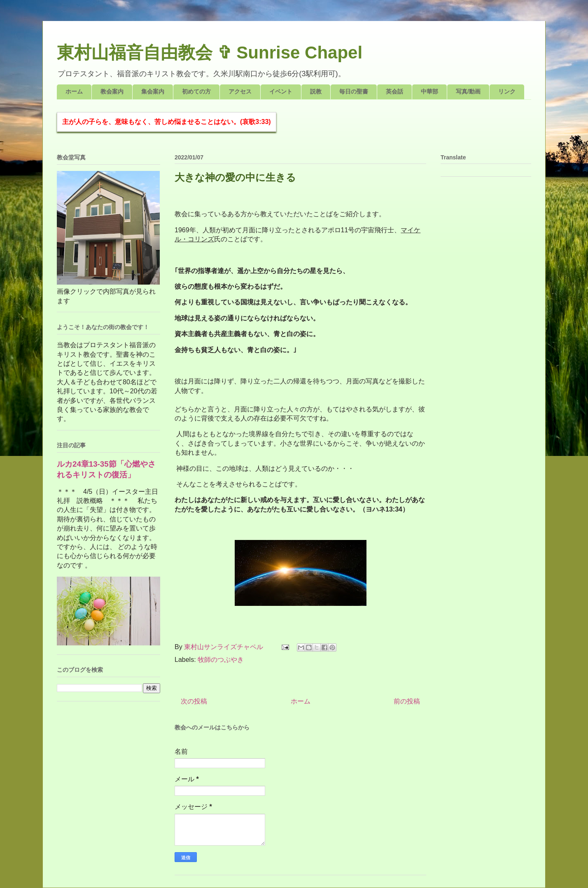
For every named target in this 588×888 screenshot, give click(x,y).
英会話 (394, 91)
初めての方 (196, 91)
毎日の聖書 (354, 91)
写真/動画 (468, 91)
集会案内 (153, 91)
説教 (316, 91)
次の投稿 (194, 701)
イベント (281, 91)
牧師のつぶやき (221, 660)
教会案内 (112, 91)
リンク (507, 91)
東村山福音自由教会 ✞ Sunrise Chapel (210, 53)
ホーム (74, 91)
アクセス (240, 91)
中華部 (429, 91)
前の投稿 (407, 701)
